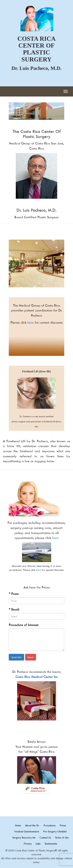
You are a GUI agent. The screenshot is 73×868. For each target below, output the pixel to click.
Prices (63, 825)
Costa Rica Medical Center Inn (36, 677)
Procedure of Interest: (24, 625)
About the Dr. (32, 825)
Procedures (50, 825)
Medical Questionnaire (27, 831)
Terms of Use (62, 837)
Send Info (16, 657)
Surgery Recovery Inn (24, 837)
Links (38, 844)
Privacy (28, 844)
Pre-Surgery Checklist (55, 831)
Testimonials (51, 844)
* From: (14, 594)
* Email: (14, 609)
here (31, 322)
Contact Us (45, 837)
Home (18, 825)
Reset (31, 657)
